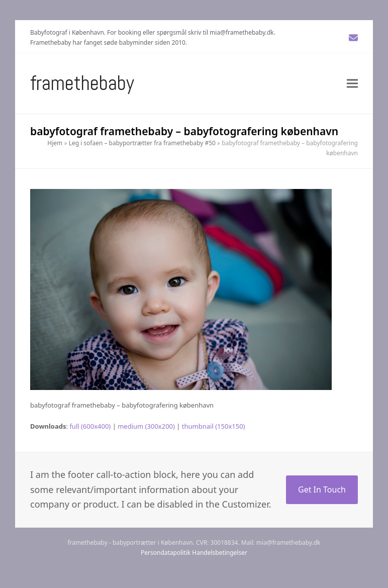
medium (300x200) (146, 426)
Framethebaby (82, 83)
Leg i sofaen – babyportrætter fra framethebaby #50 (142, 143)
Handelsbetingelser (220, 553)
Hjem (55, 143)
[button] (352, 83)
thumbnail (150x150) (214, 426)
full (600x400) (90, 426)
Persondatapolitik (166, 553)
